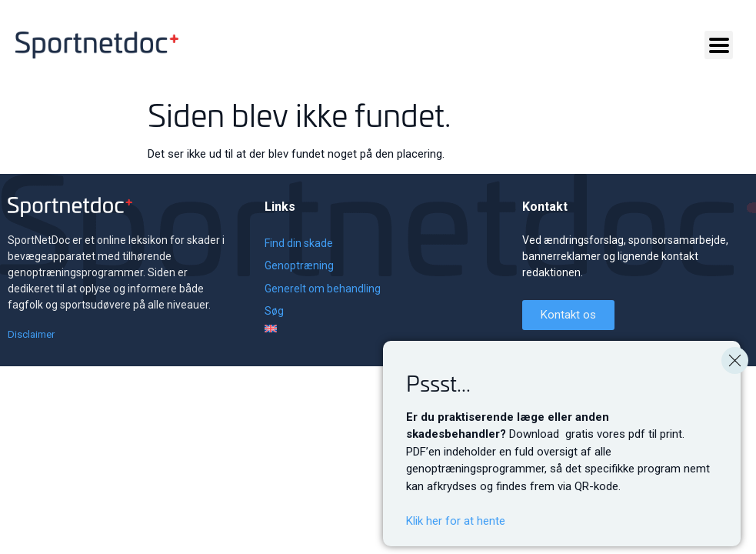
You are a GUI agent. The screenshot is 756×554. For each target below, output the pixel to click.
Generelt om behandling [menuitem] (323, 289)
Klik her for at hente (456, 534)
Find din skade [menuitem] (299, 243)
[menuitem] (323, 329)
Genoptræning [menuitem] (299, 265)
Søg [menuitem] (274, 311)
